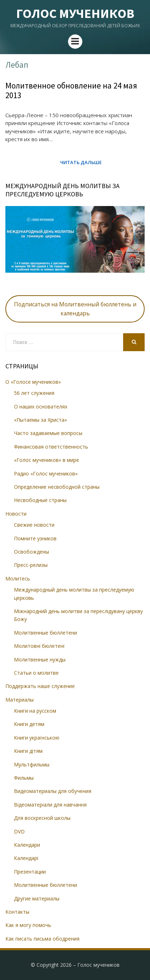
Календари (27, 845)
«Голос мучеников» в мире (47, 460)
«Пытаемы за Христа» (40, 420)
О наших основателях (41, 407)
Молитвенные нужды (40, 659)
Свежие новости (34, 525)
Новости (16, 514)
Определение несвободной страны (57, 487)
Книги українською (37, 738)
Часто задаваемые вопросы (48, 433)
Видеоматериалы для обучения (53, 791)
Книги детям (29, 724)
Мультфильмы (32, 764)
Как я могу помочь (28, 925)
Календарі (26, 858)
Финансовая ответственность (51, 447)
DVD (19, 831)
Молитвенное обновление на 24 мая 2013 (71, 90)
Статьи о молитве (36, 673)
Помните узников (35, 538)
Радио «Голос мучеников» (46, 474)
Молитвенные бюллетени (45, 633)
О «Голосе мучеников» (33, 382)
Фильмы (24, 778)
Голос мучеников (75, 13)
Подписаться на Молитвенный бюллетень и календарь (75, 309)
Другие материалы (37, 898)
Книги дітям (28, 751)
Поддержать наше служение (40, 686)
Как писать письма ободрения (42, 939)
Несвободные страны (40, 500)
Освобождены (32, 552)
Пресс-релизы (31, 565)
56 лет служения (34, 393)
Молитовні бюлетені (39, 646)
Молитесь (18, 579)
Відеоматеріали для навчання (50, 805)
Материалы (20, 700)
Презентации (30, 872)
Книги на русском (35, 711)
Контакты (17, 912)
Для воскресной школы (42, 818)
